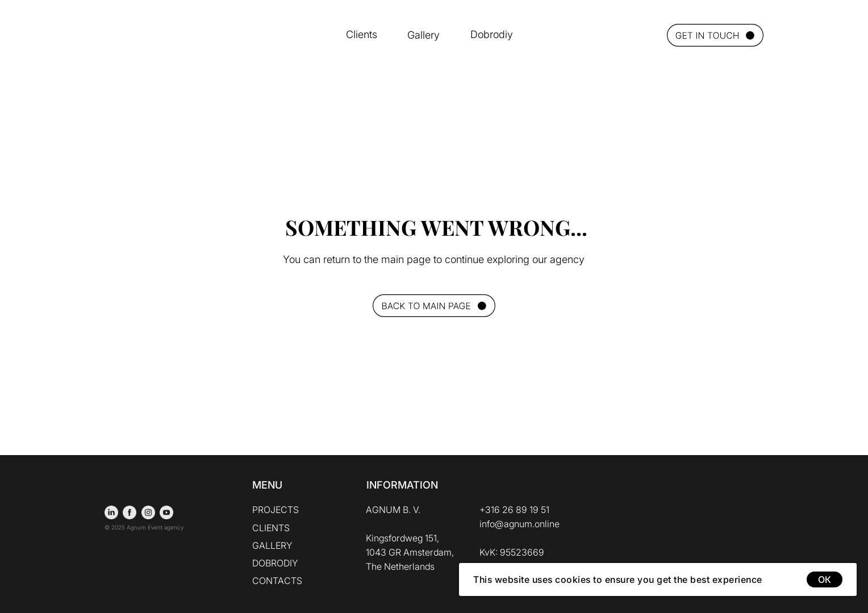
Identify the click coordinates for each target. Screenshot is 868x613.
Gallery (423, 35)
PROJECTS (276, 510)
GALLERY (272, 545)
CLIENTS (271, 528)
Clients (362, 34)
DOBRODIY (275, 563)
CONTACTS (277, 581)
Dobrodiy (492, 34)
